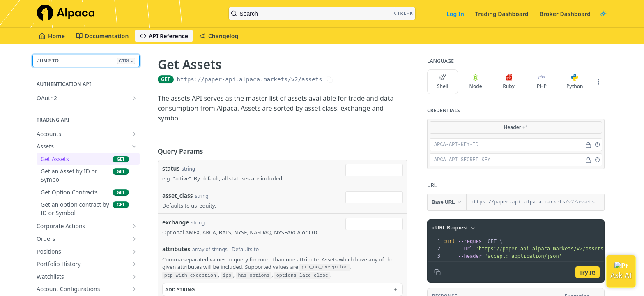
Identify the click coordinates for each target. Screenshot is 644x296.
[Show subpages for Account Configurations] (134, 289)
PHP (542, 82)
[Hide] (588, 145)
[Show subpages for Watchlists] (134, 277)
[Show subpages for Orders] (134, 239)
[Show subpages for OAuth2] (134, 98)
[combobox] (374, 170)
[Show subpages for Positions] (134, 252)
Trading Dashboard (502, 14)
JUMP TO (86, 61)
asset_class (178, 195)
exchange (176, 222)
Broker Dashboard (565, 14)
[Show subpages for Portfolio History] (134, 264)
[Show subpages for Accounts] (134, 134)
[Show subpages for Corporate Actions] (134, 226)
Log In (455, 14)
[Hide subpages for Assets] (134, 146)
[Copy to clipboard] (437, 272)
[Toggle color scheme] (603, 14)
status (171, 168)
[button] (597, 145)
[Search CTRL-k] (322, 14)
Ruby (509, 82)
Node (476, 82)
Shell (443, 82)
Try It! (588, 272)
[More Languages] (598, 82)
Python (575, 82)
